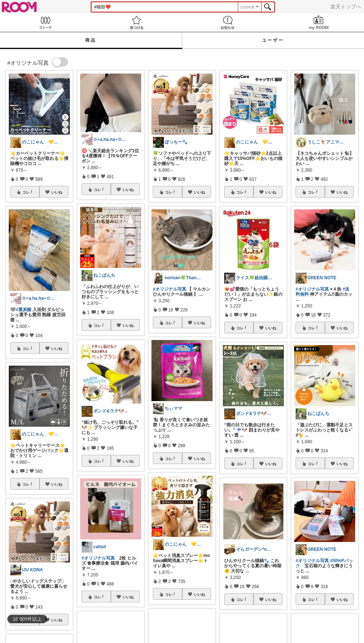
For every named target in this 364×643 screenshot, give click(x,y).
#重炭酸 (24, 310)
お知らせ (228, 23)
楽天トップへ (346, 7)
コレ (28, 192)
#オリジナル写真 (98, 558)
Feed (46, 23)
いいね (57, 192)
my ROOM (318, 23)
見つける (137, 23)
